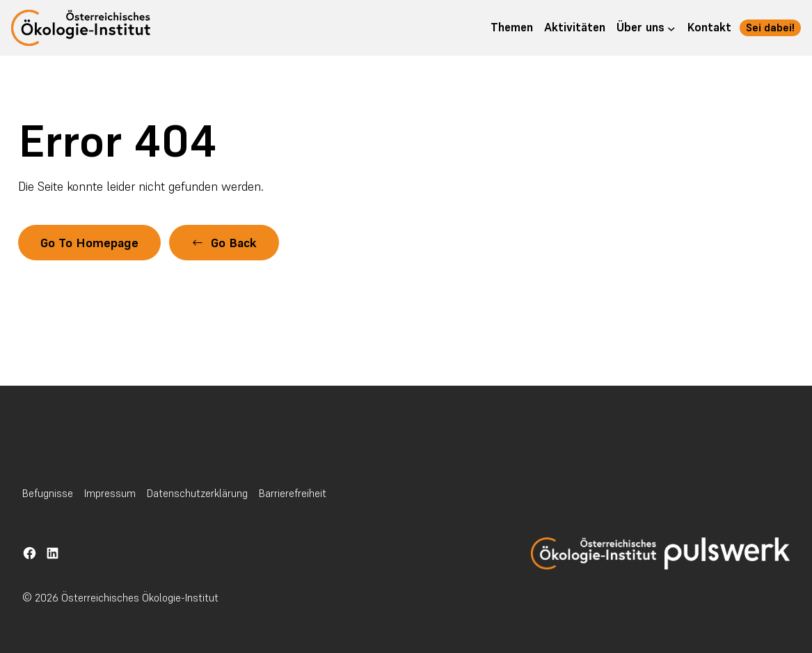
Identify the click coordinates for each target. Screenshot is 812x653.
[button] (224, 243)
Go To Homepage (89, 243)
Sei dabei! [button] (770, 27)
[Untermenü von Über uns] (671, 28)
